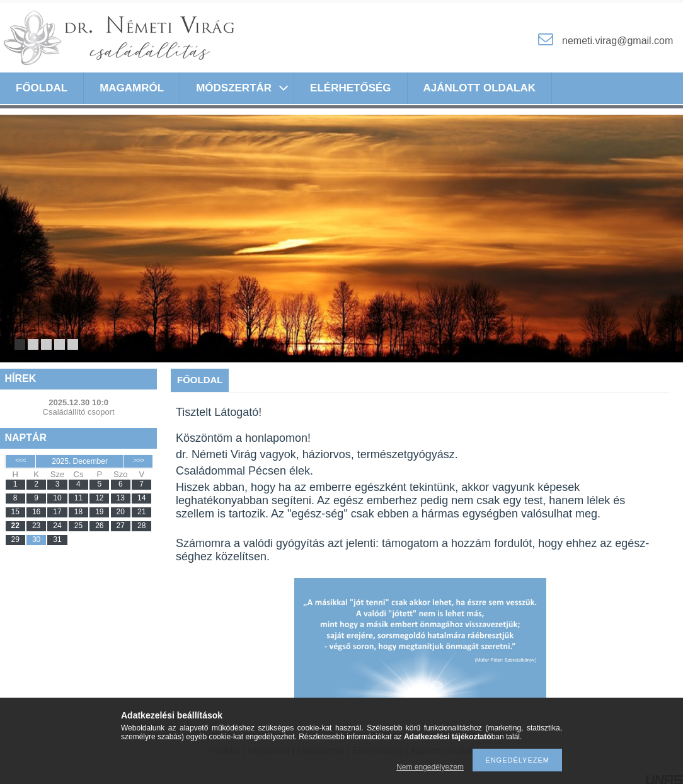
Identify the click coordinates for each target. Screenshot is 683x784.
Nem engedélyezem (430, 767)
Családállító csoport (79, 412)
